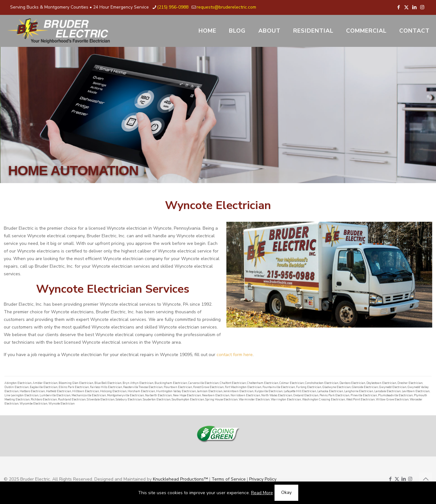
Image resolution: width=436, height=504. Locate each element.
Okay (286, 492)
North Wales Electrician (277, 395)
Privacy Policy (263, 479)
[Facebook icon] (398, 7)
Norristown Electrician (245, 395)
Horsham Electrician (141, 391)
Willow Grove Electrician (392, 399)
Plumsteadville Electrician (395, 395)
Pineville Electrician (364, 395)
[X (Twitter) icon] (406, 7)
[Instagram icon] (422, 7)
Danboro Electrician (352, 383)
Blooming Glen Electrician (76, 383)
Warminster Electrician (254, 399)
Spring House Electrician (221, 399)
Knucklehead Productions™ (180, 479)
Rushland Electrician (72, 399)
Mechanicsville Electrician (89, 395)
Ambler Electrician (45, 383)
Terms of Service (229, 479)
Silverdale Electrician (101, 399)
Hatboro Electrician (32, 391)
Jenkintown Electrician (239, 391)
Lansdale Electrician (388, 391)
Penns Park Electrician (335, 395)
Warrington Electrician (286, 399)
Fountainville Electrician (279, 387)
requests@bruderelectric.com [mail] (226, 7)
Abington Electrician (18, 383)
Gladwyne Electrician (337, 387)
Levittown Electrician (416, 391)
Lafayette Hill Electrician (300, 391)
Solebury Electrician (129, 399)
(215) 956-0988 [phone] (173, 7)
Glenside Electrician (365, 387)
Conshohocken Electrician (322, 383)
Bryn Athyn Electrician (138, 383)
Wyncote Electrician (62, 404)
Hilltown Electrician (86, 391)
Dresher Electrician (410, 383)
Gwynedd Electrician (393, 387)
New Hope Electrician (187, 395)
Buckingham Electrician (171, 383)
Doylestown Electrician (381, 383)
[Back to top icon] (426, 479)
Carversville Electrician (203, 383)
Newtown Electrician (216, 395)
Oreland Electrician (306, 395)
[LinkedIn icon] (414, 7)
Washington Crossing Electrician (324, 399)
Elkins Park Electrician (74, 387)
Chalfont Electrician (233, 383)
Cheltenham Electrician (263, 383)
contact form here (235, 355)
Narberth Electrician (158, 395)
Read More (262, 493)
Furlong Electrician (309, 387)
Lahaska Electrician (330, 391)
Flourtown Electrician (178, 387)
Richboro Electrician (44, 399)
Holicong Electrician (113, 391)
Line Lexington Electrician (22, 395)
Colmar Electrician (292, 383)
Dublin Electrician (17, 387)
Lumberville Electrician (55, 395)
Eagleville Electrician (44, 387)
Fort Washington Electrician (243, 387)
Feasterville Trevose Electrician (143, 387)
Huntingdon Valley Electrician (176, 391)
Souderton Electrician (157, 399)
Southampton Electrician (188, 399)
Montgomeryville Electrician (126, 395)
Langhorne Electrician (359, 391)
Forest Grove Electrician (209, 387)
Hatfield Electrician (59, 391)
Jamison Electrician (210, 391)
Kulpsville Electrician (269, 391)
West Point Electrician (360, 399)
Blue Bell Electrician (108, 383)
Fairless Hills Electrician (106, 387)
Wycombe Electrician (34, 404)
